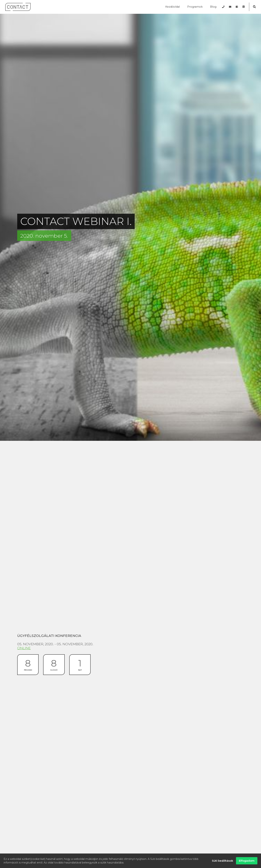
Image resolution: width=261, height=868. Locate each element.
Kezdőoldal (173, 7)
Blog (213, 7)
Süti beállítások (222, 861)
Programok (195, 7)
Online (24, 648)
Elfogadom (247, 861)
